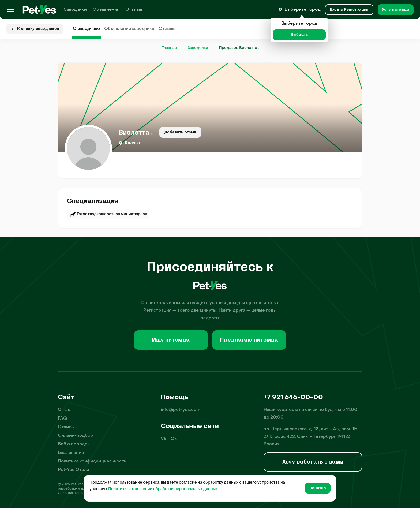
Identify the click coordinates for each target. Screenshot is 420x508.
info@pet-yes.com (181, 410)
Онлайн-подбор (76, 436)
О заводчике (86, 29)
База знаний (71, 453)
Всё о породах (74, 444)
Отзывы (134, 10)
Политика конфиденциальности (92, 461)
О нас (64, 410)
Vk (164, 439)
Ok (174, 439)
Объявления (106, 10)
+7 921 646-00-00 (293, 398)
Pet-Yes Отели (74, 470)
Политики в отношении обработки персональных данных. (163, 489)
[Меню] (11, 10)
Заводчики (75, 10)
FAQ (62, 419)
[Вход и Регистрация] (349, 10)
